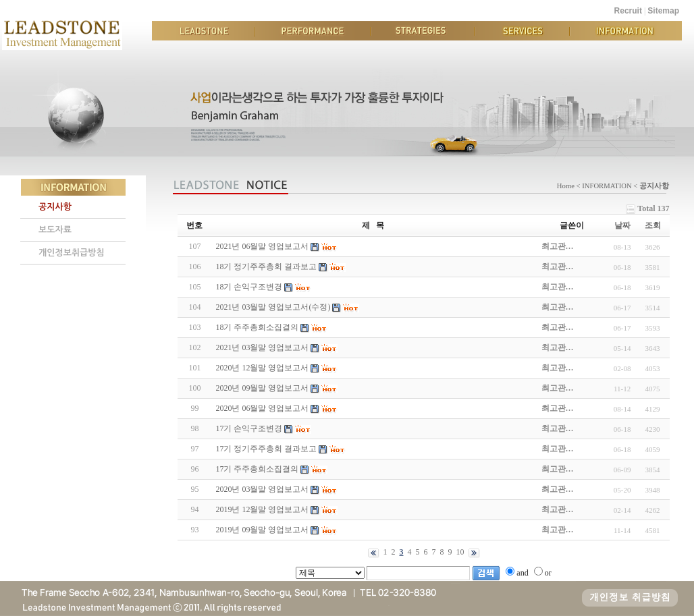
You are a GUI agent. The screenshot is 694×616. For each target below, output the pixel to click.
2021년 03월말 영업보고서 (262, 347)
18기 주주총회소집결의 (257, 327)
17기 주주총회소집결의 (257, 469)
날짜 (622, 225)
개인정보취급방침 (72, 253)
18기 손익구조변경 (249, 287)
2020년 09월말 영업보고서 (262, 388)
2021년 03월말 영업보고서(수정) (273, 307)
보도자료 (55, 230)
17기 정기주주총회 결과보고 (266, 449)
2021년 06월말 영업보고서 (262, 246)
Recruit (628, 11)
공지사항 (55, 207)
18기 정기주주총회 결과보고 (266, 267)
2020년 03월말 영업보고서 (262, 489)
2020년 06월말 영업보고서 (262, 408)
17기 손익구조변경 (249, 428)
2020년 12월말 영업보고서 (262, 368)
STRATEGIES (423, 31)
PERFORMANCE (313, 31)
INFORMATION (626, 31)
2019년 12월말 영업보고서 (262, 509)
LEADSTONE (203, 31)
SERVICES (522, 31)
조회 (653, 225)
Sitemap (663, 11)
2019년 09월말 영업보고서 (262, 530)
